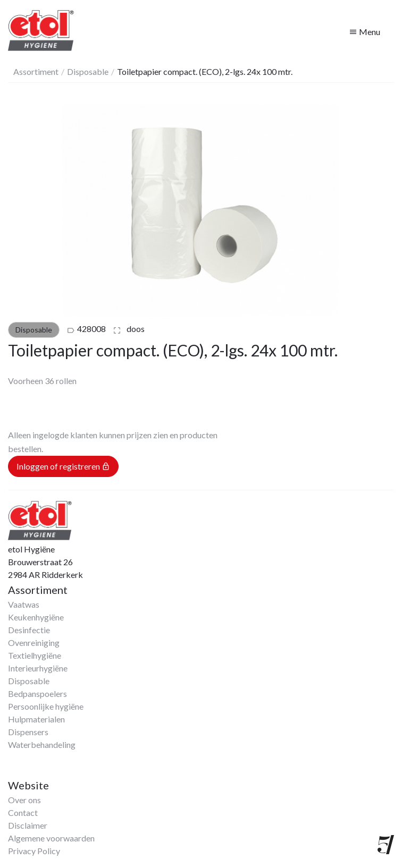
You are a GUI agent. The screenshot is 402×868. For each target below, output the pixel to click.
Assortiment (36, 71)
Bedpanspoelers (37, 693)
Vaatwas (24, 604)
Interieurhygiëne (38, 668)
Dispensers (28, 732)
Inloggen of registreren (63, 466)
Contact (23, 812)
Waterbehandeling (42, 744)
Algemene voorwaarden (51, 838)
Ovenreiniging (34, 643)
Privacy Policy (34, 851)
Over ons (24, 800)
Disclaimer (28, 825)
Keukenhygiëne (36, 617)
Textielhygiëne (35, 655)
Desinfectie (29, 630)
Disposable (88, 71)
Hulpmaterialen (36, 719)
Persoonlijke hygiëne (46, 706)
